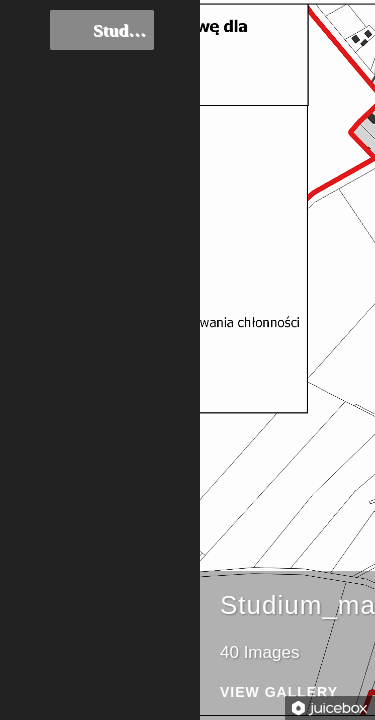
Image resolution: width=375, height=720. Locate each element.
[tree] (100, 32)
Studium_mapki (102, 30)
